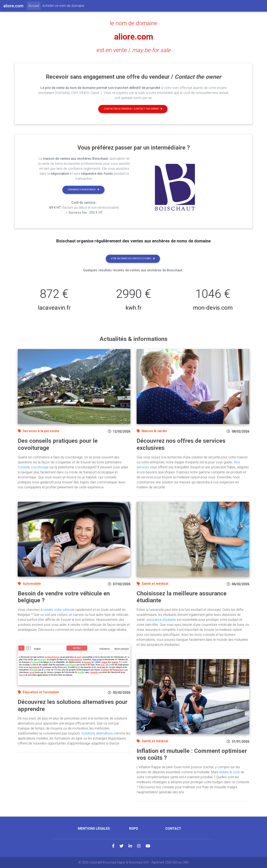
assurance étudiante (161, 620)
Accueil (35, 5)
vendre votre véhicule (59, 610)
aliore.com (134, 37)
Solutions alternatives (97, 733)
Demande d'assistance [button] (84, 190)
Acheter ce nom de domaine (63, 6)
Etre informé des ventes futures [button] (133, 259)
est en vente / (133, 50)
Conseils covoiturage (33, 467)
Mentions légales (94, 829)
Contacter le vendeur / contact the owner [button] (133, 109)
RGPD (134, 829)
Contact (173, 829)
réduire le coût (229, 772)
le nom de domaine (134, 23)
